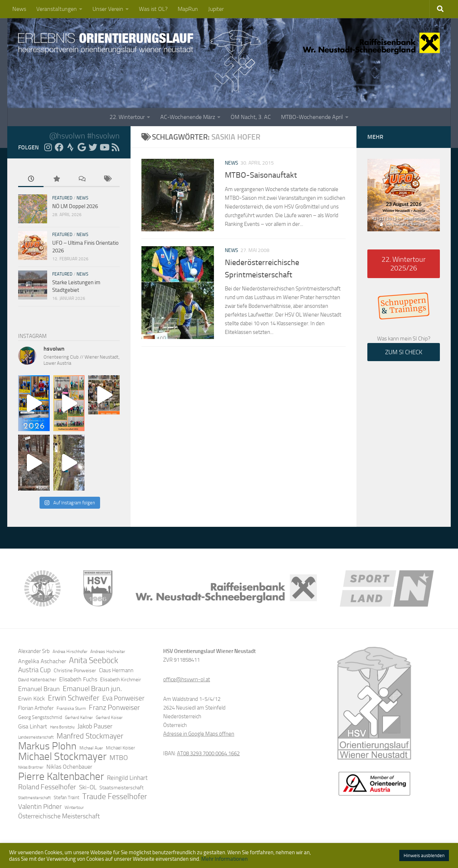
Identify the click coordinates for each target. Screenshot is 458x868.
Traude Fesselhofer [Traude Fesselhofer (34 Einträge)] (115, 797)
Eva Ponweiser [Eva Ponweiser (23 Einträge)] (123, 698)
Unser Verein (108, 9)
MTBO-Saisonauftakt (261, 175)
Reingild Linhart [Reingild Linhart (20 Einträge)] (127, 778)
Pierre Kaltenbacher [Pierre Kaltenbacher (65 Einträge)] (61, 776)
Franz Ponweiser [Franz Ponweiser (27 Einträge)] (114, 707)
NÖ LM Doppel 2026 (75, 206)
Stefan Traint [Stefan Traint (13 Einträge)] (67, 797)
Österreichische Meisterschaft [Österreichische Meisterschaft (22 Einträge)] (59, 816)
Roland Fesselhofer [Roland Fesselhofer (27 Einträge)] (47, 787)
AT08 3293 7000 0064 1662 (208, 753)
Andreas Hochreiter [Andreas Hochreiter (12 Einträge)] (108, 652)
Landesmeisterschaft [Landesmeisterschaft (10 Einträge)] (36, 737)
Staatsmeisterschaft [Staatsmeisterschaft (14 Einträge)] (121, 788)
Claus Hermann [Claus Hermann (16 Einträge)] (116, 670)
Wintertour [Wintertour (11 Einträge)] (74, 807)
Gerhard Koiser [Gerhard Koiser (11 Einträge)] (109, 718)
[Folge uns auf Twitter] (93, 147)
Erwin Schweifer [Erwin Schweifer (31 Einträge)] (74, 698)
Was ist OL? (153, 9)
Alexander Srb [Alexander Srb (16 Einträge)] (34, 651)
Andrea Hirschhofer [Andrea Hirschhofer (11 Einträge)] (70, 652)
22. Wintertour (127, 117)
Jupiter (216, 9)
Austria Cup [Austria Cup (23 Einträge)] (34, 670)
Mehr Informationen (224, 859)
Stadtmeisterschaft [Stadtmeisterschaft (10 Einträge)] (34, 798)
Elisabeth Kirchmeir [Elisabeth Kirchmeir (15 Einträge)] (121, 680)
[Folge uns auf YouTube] (104, 147)
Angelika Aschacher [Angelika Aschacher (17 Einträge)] (42, 661)
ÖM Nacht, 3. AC (251, 117)
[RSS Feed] (115, 147)
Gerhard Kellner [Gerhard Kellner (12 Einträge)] (79, 718)
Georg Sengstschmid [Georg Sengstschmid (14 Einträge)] (40, 717)
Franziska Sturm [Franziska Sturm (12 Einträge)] (71, 708)
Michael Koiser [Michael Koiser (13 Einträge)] (120, 748)
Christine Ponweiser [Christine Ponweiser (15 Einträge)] (75, 671)
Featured (62, 198)
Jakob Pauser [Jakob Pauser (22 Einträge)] (95, 726)
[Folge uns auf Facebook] (59, 147)
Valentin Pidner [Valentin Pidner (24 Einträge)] (40, 807)
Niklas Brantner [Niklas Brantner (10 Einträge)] (31, 767)
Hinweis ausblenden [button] (424, 855)
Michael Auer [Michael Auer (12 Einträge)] (91, 748)
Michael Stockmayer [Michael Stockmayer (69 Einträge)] (62, 757)
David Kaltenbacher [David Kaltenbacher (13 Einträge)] (37, 680)
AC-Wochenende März (188, 117)
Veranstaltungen (57, 9)
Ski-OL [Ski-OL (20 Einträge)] (88, 787)
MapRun (188, 9)
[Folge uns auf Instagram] (48, 147)
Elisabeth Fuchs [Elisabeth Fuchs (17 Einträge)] (78, 679)
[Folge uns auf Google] (82, 147)
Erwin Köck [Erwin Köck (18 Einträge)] (32, 698)
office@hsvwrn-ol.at (187, 679)
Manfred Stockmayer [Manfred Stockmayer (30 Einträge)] (90, 736)
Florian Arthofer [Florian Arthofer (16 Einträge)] (36, 708)
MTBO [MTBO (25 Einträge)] (119, 758)
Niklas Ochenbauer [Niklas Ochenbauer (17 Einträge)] (69, 767)
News (19, 9)
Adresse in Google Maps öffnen (199, 734)
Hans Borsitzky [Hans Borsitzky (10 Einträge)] (62, 727)
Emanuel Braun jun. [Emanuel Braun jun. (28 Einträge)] (92, 689)
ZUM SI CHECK (404, 352)
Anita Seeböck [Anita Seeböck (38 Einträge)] (94, 660)
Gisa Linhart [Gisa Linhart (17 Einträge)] (33, 726)
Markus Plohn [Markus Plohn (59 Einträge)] (47, 746)
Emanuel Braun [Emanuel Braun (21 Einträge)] (39, 689)
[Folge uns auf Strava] (70, 147)
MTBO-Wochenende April (312, 117)
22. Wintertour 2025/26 (404, 264)
